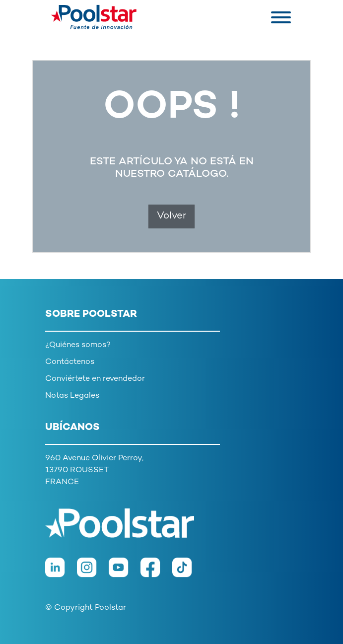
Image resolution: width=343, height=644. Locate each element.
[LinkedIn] (61, 573)
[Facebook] (156, 573)
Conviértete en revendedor (95, 379)
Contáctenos (70, 362)
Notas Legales (72, 396)
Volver (171, 216)
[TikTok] (187, 573)
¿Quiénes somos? (78, 345)
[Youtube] (125, 573)
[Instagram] (93, 573)
